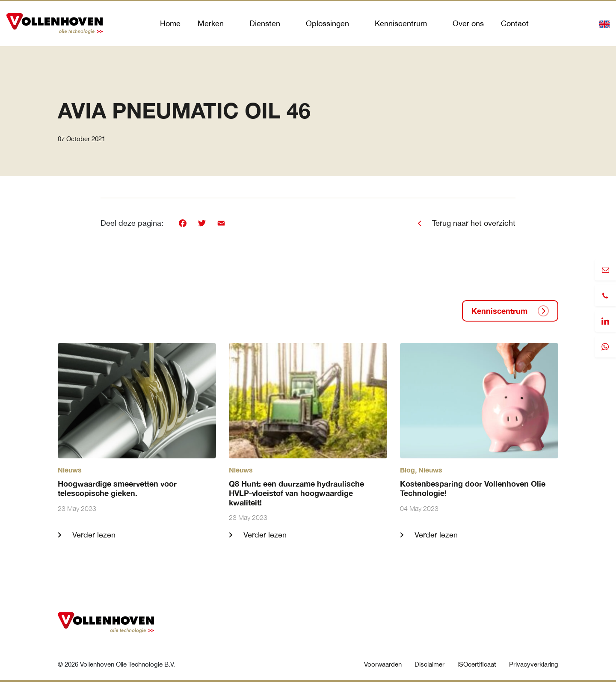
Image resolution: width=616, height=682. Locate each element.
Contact (515, 23)
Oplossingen (327, 23)
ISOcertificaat (477, 664)
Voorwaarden (383, 664)
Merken (211, 23)
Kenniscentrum (401, 23)
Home (170, 23)
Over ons (468, 23)
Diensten (265, 23)
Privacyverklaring (534, 664)
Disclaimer (429, 664)
